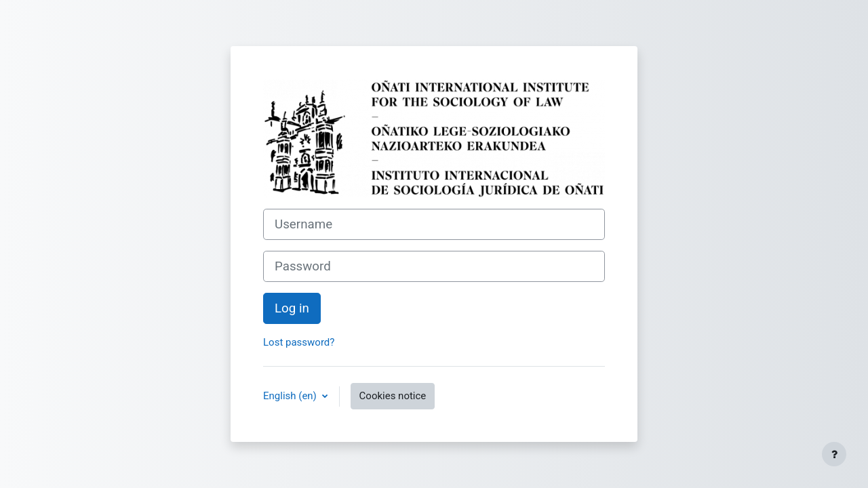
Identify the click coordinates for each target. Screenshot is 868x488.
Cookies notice (393, 396)
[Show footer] (834, 454)
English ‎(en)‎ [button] (291, 396)
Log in (292, 308)
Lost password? (299, 342)
